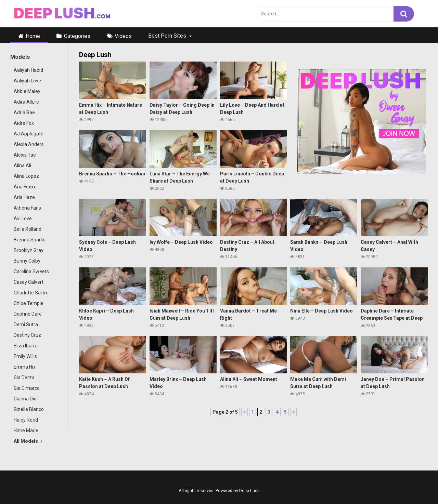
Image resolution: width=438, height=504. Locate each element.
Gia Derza (24, 377)
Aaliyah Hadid (28, 70)
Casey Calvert (29, 282)
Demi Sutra (26, 324)
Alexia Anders (29, 144)
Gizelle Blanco (29, 409)
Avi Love (23, 218)
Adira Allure (26, 102)
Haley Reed (26, 420)
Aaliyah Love (27, 81)
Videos (123, 36)
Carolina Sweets (31, 271)
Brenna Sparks (30, 240)
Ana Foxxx (25, 187)
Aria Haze (24, 197)
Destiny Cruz (27, 335)
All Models (28, 441)
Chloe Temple (29, 303)
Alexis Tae (25, 155)
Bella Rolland (28, 229)
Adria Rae (24, 112)
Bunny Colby (27, 261)
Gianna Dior (26, 399)
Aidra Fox (24, 123)
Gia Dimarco (27, 388)
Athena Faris (27, 208)
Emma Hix (25, 367)
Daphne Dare (28, 314)
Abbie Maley (27, 91)
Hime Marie (26, 430)
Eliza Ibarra (26, 346)
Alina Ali (22, 165)
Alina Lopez (26, 176)
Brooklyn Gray (29, 250)
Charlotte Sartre (31, 293)
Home (33, 36)
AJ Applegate (29, 134)
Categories (77, 36)
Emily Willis (25, 356)
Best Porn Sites (167, 36)
